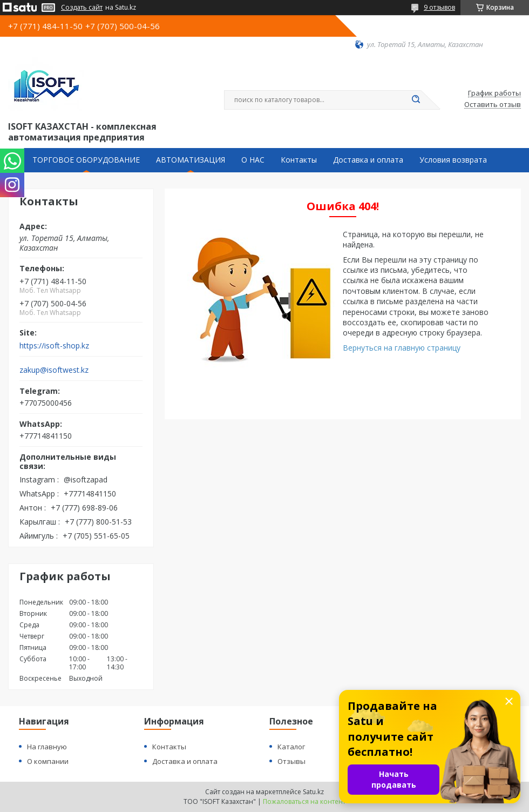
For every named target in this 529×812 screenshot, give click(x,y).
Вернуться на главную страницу (402, 348)
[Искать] (416, 100)
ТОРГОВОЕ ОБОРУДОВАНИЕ (86, 160)
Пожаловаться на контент (304, 801)
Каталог (291, 747)
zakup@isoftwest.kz (54, 370)
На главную (47, 747)
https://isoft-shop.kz (54, 346)
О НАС (253, 160)
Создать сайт (82, 8)
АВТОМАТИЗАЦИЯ (191, 160)
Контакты (299, 160)
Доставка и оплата (368, 160)
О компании (48, 761)
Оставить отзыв (493, 105)
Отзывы (291, 761)
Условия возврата (453, 160)
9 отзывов (439, 7)
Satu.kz (313, 792)
